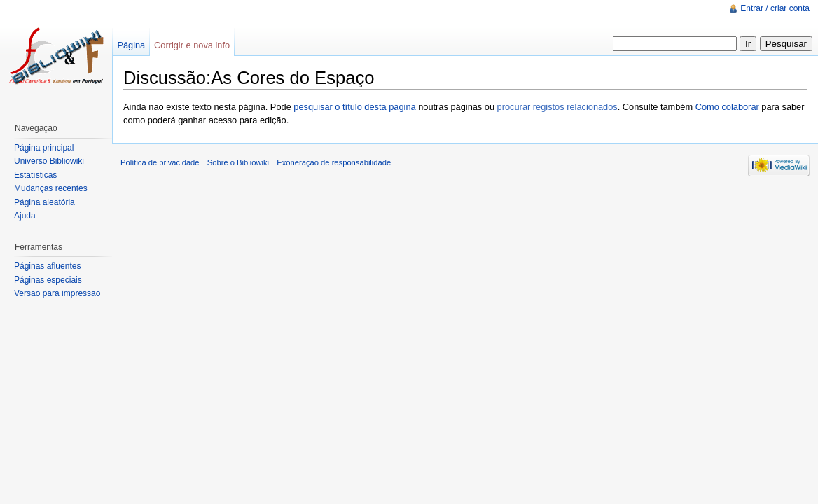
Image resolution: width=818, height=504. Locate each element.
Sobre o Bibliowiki (238, 162)
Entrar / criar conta (775, 8)
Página (131, 45)
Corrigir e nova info (192, 45)
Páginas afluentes (47, 266)
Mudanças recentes (51, 188)
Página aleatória (44, 202)
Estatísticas (35, 175)
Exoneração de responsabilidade (334, 162)
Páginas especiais (48, 280)
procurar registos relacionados (557, 107)
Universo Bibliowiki (49, 161)
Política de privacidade (160, 162)
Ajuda (25, 216)
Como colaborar (727, 107)
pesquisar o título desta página (354, 107)
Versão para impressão (57, 293)
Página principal (44, 148)
